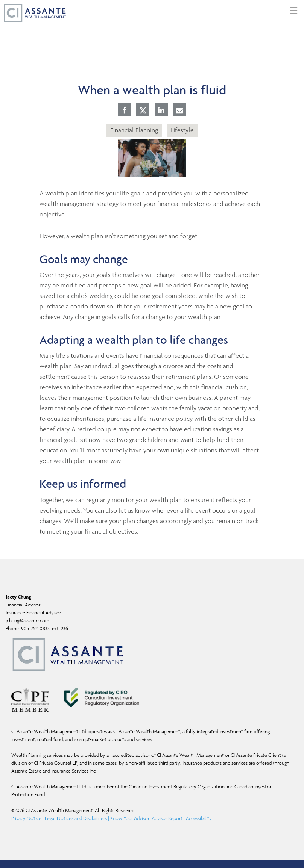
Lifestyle (182, 130)
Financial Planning (134, 130)
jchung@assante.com (27, 621)
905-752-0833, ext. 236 (45, 628)
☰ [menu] (294, 11)
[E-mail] (179, 111)
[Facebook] (124, 111)
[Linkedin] (161, 111)
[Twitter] (143, 110)
